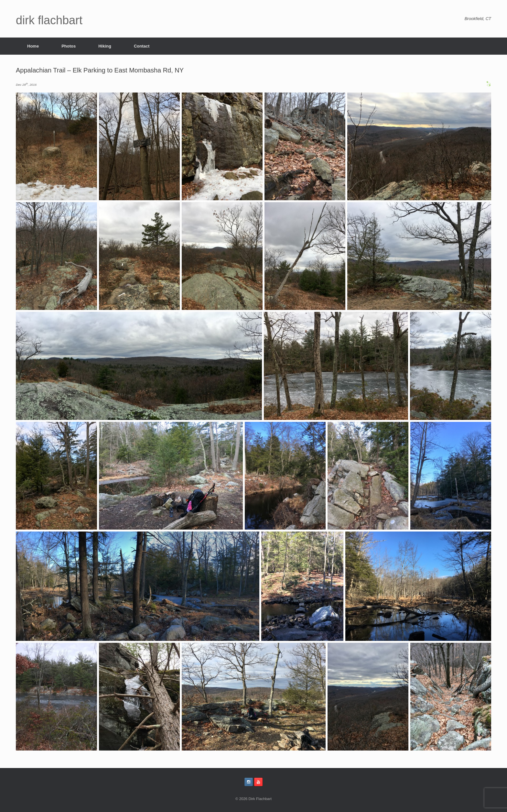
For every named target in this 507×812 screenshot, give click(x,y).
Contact (142, 46)
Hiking (105, 46)
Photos (69, 46)
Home (33, 46)
